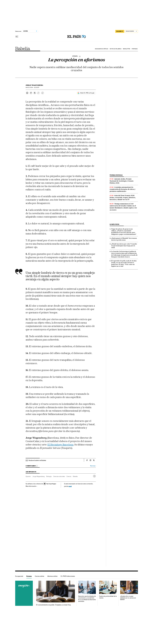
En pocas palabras (116, 49)
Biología (49, 476)
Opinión (28, 476)
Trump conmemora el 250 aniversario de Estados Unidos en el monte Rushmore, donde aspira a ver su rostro (123, 207)
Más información (31, 486)
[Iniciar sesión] (131, 31)
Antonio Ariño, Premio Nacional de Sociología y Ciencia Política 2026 (122, 181)
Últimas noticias (116, 175)
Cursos (29, 576)
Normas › (93, 466)
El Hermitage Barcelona (60, 445)
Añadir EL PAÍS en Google (87, 93)
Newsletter (126, 49)
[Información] (80, 56)
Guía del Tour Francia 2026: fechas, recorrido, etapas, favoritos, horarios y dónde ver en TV (123, 198)
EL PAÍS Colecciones (68, 576)
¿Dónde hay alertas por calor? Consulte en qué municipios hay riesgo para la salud (124, 246)
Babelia (23, 48)
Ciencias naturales (59, 476)
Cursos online (40, 576)
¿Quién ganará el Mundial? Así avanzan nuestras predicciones (124, 239)
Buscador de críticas (102, 49)
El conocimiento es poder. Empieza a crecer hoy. (54, 605)
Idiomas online (52, 576)
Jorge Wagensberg (34, 85)
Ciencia (69, 476)
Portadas (135, 49)
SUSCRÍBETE (120, 31)
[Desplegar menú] (17, 37)
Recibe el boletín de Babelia (37, 460)
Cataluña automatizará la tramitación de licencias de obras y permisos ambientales (123, 189)
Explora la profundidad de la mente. (108, 597)
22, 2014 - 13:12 (32, 87)
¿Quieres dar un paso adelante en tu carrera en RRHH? (128, 598)
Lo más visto (114, 224)
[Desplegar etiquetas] (94, 476)
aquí (70, 486)
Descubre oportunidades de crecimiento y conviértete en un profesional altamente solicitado (87, 599)
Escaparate (19, 576)
